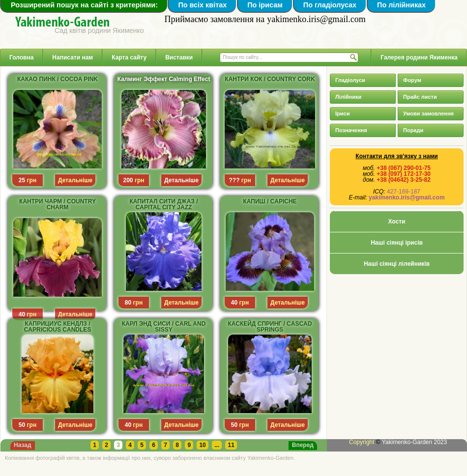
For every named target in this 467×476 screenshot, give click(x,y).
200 (128, 180)
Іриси (342, 113)
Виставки (179, 57)
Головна (21, 57)
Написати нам (73, 57)
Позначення (351, 130)
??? (234, 180)
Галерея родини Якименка (419, 57)
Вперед (303, 445)
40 (22, 314)
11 (231, 445)
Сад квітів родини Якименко (99, 30)
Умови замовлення (428, 113)
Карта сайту (129, 57)
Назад (23, 445)
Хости (397, 222)
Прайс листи (420, 97)
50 (22, 425)
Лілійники (348, 97)
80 (128, 303)
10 (202, 445)
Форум (412, 80)
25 (22, 180)
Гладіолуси (350, 80)
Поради (413, 130)
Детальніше (181, 180)
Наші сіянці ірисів (397, 243)
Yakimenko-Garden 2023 (415, 442)
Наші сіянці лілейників (397, 264)
